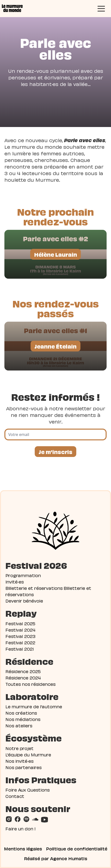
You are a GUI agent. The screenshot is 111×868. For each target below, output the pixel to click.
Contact (15, 796)
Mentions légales (23, 848)
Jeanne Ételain (55, 346)
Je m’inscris (55, 451)
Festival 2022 (20, 642)
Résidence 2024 (23, 677)
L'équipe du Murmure (28, 754)
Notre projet (19, 748)
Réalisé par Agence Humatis (56, 858)
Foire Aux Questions (28, 789)
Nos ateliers (19, 725)
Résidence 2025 (23, 671)
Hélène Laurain (56, 254)
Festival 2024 (20, 630)
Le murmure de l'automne (34, 706)
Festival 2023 (20, 636)
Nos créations (21, 713)
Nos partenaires (23, 767)
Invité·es (15, 581)
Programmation (23, 575)
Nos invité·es (19, 761)
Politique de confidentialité (77, 848)
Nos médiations (23, 719)
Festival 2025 (20, 623)
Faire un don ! (21, 828)
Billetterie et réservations (34, 588)
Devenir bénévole (24, 600)
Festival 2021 (20, 649)
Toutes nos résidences (30, 684)
